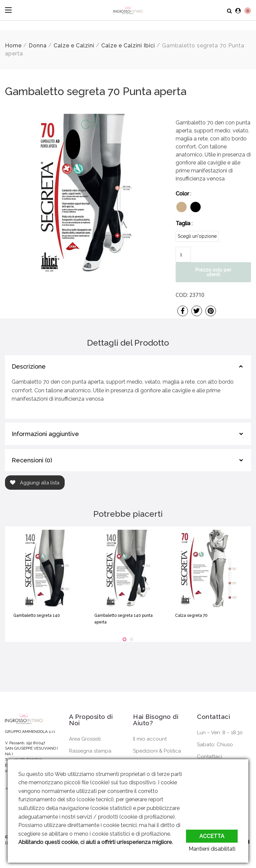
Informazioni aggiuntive (45, 434)
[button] (124, 639)
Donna (38, 46)
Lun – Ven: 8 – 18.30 (220, 733)
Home (13, 46)
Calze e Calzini (74, 46)
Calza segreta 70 (191, 615)
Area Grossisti (85, 739)
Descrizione (29, 366)
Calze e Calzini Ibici (128, 46)
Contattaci (209, 757)
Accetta (212, 834)
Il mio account (150, 739)
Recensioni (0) (32, 460)
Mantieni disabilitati (214, 849)
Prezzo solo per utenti (213, 272)
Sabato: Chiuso (215, 745)
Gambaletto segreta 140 (37, 615)
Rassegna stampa (90, 751)
